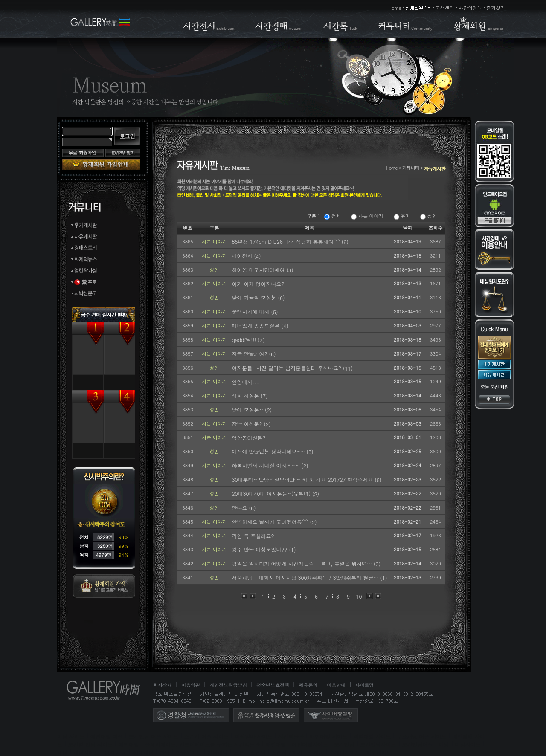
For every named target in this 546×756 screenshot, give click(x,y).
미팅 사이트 (71, 736)
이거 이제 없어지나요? (258, 284)
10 (359, 596)
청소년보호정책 (273, 685)
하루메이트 (379, 752)
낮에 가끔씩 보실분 (255, 297)
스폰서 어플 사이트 (206, 736)
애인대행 (129, 744)
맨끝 (378, 596)
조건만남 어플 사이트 (154, 736)
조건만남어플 (418, 744)
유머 (402, 216)
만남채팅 (218, 752)
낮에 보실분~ (248, 410)
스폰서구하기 (287, 752)
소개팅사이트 (345, 752)
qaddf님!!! (245, 340)
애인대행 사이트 (328, 736)
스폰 (239, 752)
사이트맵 (364, 685)
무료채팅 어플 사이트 (421, 736)
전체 (333, 216)
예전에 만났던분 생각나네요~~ (269, 451)
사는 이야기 (367, 216)
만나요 (240, 508)
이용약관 (191, 685)
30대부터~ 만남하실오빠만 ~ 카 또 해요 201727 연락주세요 (303, 479)
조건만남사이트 (378, 744)
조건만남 (344, 744)
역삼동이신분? (248, 438)
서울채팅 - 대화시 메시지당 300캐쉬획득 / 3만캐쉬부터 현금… (306, 578)
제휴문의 (308, 685)
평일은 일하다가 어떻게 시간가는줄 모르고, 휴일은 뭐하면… (303, 563)
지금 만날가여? (250, 354)
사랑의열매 (470, 8)
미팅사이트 (468, 744)
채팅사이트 (86, 752)
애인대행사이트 (310, 744)
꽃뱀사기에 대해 (251, 311)
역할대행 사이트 (372, 736)
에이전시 (243, 256)
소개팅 (316, 752)
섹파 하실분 (246, 395)
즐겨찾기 (496, 8)
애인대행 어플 (107, 736)
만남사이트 (189, 752)
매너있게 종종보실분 (256, 326)
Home (395, 8)
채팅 (62, 752)
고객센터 (445, 8)
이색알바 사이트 (253, 736)
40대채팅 (143, 752)
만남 (165, 752)
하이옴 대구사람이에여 (259, 270)
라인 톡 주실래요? (253, 536)
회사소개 (163, 685)
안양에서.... (246, 382)
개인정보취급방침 (228, 685)
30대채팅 (116, 752)
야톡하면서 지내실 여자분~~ (266, 465)
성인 (428, 216)
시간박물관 (291, 736)
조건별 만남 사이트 (90, 744)
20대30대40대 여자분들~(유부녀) (272, 494)
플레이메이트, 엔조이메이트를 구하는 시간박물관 (202, 744)
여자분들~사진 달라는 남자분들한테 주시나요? (287, 368)
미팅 (444, 744)
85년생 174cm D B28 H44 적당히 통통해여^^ (286, 242)
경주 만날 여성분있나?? (260, 549)
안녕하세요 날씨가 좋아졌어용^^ (271, 522)
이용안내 (336, 685)
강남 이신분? (248, 424)
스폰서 (258, 752)
